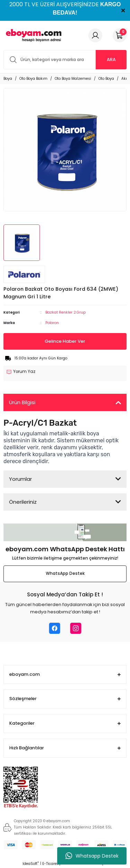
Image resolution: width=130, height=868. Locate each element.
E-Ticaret (50, 864)
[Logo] (33, 35)
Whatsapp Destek (92, 856)
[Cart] (120, 35)
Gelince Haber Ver (65, 341)
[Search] (65, 60)
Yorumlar (20, 479)
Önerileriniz (23, 502)
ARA (111, 59)
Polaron (52, 323)
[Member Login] (95, 35)
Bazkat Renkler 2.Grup (66, 312)
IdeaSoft (31, 864)
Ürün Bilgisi (22, 402)
